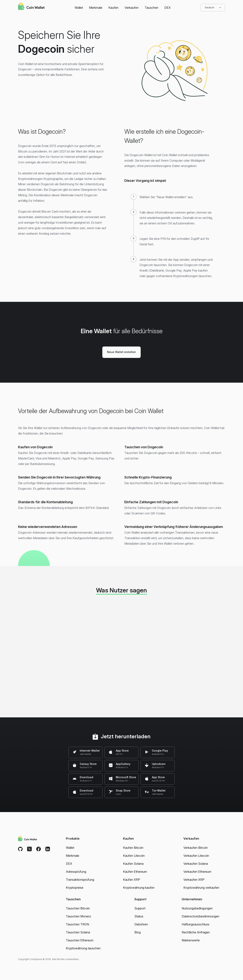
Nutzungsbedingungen (197, 908)
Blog (138, 932)
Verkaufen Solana (196, 864)
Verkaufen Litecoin (196, 856)
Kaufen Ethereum (135, 872)
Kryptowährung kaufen (139, 888)
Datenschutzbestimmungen (200, 916)
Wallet (79, 8)
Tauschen (151, 8)
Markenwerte (191, 940)
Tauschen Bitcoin (78, 908)
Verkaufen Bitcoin (196, 848)
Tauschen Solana (78, 932)
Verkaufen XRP (194, 880)
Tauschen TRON (77, 924)
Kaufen (113, 8)
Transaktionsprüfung (80, 880)
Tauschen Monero (79, 916)
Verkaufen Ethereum (197, 872)
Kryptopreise (75, 888)
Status (139, 916)
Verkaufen (132, 8)
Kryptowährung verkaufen (201, 888)
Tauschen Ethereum (80, 940)
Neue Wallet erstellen (121, 352)
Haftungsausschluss (196, 924)
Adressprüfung (76, 872)
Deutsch (213, 8)
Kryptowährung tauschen (83, 948)
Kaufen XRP (132, 880)
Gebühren (141, 924)
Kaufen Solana (133, 864)
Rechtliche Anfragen (196, 932)
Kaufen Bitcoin (133, 848)
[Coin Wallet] (31, 7)
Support (140, 908)
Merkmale (96, 8)
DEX (168, 8)
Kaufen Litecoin (134, 856)
